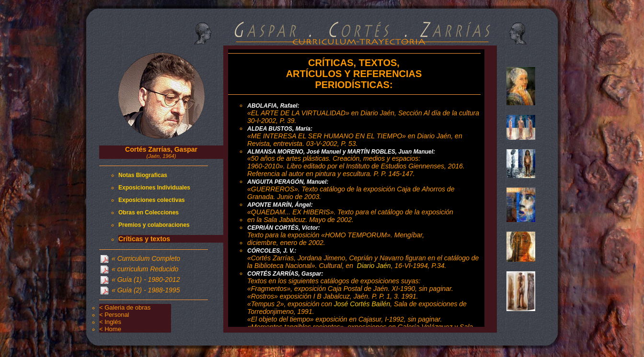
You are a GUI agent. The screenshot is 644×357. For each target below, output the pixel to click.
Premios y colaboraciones (154, 225)
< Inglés (110, 322)
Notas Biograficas (143, 175)
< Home (110, 329)
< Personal (114, 315)
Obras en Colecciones (149, 212)
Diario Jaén (374, 266)
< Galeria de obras (125, 307)
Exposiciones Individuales (154, 188)
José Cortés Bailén (362, 304)
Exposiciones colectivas (152, 200)
